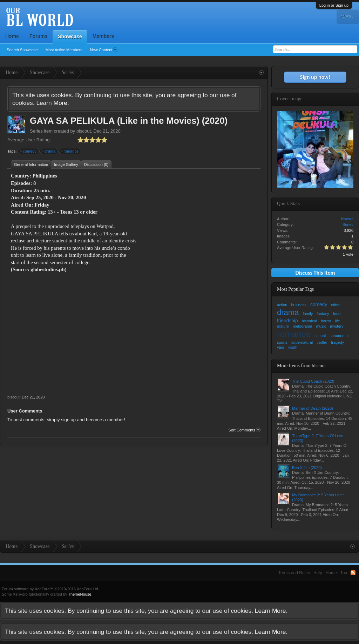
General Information (31, 165)
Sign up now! (315, 77)
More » (348, 16)
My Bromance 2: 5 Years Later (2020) (318, 497)
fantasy (323, 314)
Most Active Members (64, 50)
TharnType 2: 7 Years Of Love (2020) (318, 438)
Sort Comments (245, 430)
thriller (322, 342)
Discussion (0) (96, 165)
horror (326, 321)
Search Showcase (22, 50)
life (338, 321)
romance (70, 151)
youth (293, 347)
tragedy (337, 342)
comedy (29, 151)
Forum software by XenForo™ (50, 589)
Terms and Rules (294, 573)
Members (103, 36)
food (337, 314)
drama (49, 151)
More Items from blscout (302, 366)
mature (283, 326)
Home (12, 36)
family (308, 314)
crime (336, 305)
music (321, 326)
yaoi (280, 347)
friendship (287, 321)
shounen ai (339, 336)
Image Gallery (66, 165)
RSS (353, 573)
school (320, 336)
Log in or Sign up (334, 5)
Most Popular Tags (295, 289)
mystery (337, 326)
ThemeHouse (80, 594)
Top (344, 573)
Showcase (70, 36)
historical (309, 321)
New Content (104, 50)
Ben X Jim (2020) (307, 468)
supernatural (302, 342)
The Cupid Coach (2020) (313, 381)
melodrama (302, 326)
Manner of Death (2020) (313, 408)
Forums (38, 36)
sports (282, 342)
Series (36, 131)
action (282, 305)
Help (318, 573)
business (299, 305)
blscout (84, 131)
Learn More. (52, 103)
